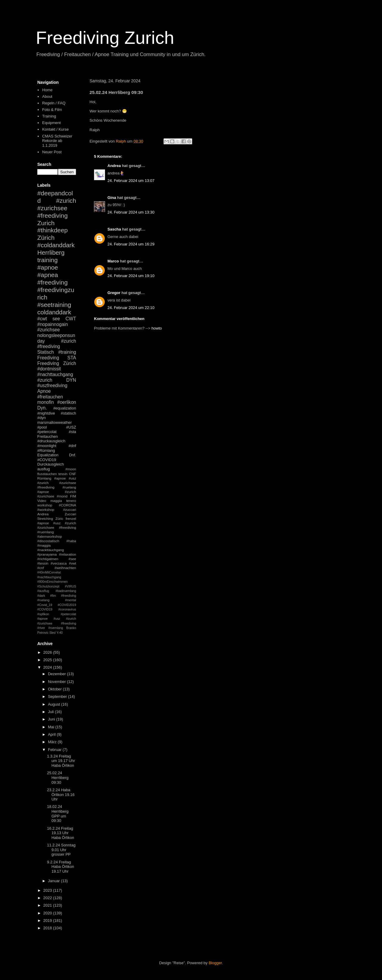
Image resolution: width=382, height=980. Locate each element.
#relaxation (68, 554)
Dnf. (73, 455)
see (56, 319)
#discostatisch (48, 541)
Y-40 (60, 633)
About (47, 96)
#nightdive (46, 413)
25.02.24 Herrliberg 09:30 (58, 777)
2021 (48, 905)
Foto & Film (52, 110)
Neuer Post (52, 152)
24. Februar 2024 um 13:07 (131, 181)
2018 (48, 928)
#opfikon (43, 614)
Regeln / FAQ (54, 103)
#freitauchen (50, 397)
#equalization (65, 408)
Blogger (215, 963)
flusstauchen (47, 474)
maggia (56, 501)
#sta (72, 432)
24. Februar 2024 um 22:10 (131, 308)
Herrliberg (51, 252)
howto (157, 328)
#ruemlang (56, 628)
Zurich (46, 223)
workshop (45, 505)
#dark (41, 596)
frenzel (71, 518)
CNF (73, 474)
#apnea (48, 275)
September (58, 697)
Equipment (51, 123)
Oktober (56, 689)
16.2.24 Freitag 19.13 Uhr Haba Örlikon (60, 833)
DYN (71, 380)
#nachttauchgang (55, 374)
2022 (48, 898)
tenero (71, 501)
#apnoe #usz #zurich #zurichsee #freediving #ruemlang (57, 527)
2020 (48, 913)
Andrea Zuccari (57, 514)
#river (41, 628)
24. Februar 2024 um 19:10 (131, 276)
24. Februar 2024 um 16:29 (131, 244)
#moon (71, 469)
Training (49, 116)
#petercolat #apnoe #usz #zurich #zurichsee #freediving (57, 619)
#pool (42, 427)
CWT (71, 319)
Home (47, 90)
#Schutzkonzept (48, 586)
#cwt (42, 319)
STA (72, 358)
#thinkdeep (53, 230)
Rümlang (44, 478)
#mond (62, 496)
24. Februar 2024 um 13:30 (131, 212)
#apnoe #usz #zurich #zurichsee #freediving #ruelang (57, 483)
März (53, 742)
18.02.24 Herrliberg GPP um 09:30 (58, 814)
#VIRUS (70, 586)
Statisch (46, 352)
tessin (63, 474)
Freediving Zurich (105, 38)
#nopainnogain (53, 324)
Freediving (48, 358)
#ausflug (43, 591)
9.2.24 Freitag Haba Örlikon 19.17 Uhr (60, 867)
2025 (48, 660)
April (53, 734)
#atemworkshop (50, 536)
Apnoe (44, 391)
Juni (52, 719)
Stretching (45, 518)
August (55, 704)
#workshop (46, 510)
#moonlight (47, 446)
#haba (71, 541)
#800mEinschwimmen (53, 582)
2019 (48, 921)
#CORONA (67, 505)
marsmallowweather (55, 422)
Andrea (114, 166)
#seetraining (54, 305)
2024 (48, 667)
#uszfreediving (52, 385)
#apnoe (48, 267)
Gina (112, 198)
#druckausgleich (51, 441)
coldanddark (54, 312)
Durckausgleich (51, 464)
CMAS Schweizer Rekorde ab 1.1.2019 (57, 141)
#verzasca (59, 563)
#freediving (53, 282)
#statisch (68, 413)
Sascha (114, 229)
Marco (113, 261)
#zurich (45, 380)
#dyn (41, 418)
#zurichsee (48, 330)
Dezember (58, 674)
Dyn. (42, 408)
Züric (59, 518)
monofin (46, 402)
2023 (48, 890)
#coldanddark (56, 245)
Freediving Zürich (57, 363)
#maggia (44, 545)
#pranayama (47, 554)
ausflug (44, 469)
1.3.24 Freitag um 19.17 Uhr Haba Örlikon (61, 761)
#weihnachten (65, 568)
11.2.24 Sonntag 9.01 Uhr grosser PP (61, 850)
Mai (52, 727)
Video (42, 501)
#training (67, 352)
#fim (53, 596)
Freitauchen (48, 436)
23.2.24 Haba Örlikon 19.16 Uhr (61, 794)
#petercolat (47, 432)
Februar (55, 750)
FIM (73, 496)
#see (72, 559)
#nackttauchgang (51, 550)
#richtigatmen (48, 559)
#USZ (71, 427)
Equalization (48, 455)
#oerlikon (67, 402)
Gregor (114, 293)
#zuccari (70, 510)
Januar (54, 881)
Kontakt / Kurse (55, 129)
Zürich (46, 238)
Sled (52, 633)
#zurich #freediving (57, 344)
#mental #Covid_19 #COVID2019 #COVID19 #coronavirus (57, 605)
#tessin (43, 563)
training (47, 260)
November (58, 682)
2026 (48, 652)
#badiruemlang (66, 591)
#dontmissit (49, 369)
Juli (51, 712)
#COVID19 (47, 460)
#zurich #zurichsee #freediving (57, 208)
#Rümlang (46, 450)
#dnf (72, 446)
